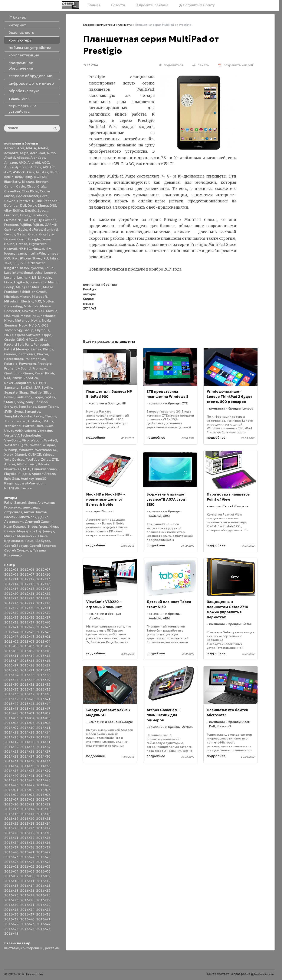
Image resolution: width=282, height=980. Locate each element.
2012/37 (43, 617)
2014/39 (43, 771)
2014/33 (43, 761)
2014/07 (27, 723)
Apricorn (22, 167)
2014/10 (27, 728)
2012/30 (27, 608)
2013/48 (11, 713)
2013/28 (27, 680)
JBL (16, 263)
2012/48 (27, 637)
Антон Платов (35, 512)
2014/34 (11, 766)
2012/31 (43, 608)
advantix (11, 153)
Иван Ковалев (15, 527)
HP (20, 249)
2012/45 (27, 632)
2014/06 (11, 723)
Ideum (9, 253)
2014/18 (43, 737)
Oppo (47, 335)
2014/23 (27, 747)
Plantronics (27, 354)
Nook (23, 325)
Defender (11, 206)
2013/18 (27, 665)
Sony (21, 402)
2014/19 (11, 742)
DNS (53, 206)
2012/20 (11, 594)
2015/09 (43, 799)
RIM (7, 378)
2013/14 (11, 661)
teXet (39, 416)
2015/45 (43, 857)
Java (8, 263)
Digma (43, 206)
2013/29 (43, 680)
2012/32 (11, 613)
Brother (42, 182)
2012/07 (43, 570)
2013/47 (43, 708)
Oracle (9, 340)
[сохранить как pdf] (236, 65)
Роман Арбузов (38, 541)
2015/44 (27, 857)
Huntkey (27, 479)
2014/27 (43, 751)
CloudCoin (30, 191)
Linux (8, 282)
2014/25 (11, 751)
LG (34, 277)
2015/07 (11, 799)
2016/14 (27, 886)
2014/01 (27, 713)
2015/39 (43, 847)
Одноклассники (45, 469)
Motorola (31, 306)
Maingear (23, 287)
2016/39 (11, 919)
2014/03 (11, 718)
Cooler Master (27, 196)
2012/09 (27, 574)
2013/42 (11, 704)
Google (34, 239)
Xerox (9, 455)
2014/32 (27, 761)
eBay (8, 210)
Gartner (10, 230)
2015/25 (11, 828)
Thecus (50, 416)
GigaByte (46, 234)
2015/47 (27, 862)
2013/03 (27, 641)
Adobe (43, 148)
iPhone (25, 258)
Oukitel (40, 340)
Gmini (22, 239)
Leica (39, 273)
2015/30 (43, 833)
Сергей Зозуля (16, 546)
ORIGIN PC (25, 340)
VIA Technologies (28, 435)
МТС (27, 469)
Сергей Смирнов (18, 550)
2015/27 (43, 828)
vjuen (32, 502)
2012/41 (11, 627)
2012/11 (11, 579)
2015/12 (43, 804)
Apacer (37, 474)
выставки (12, 948)
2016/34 (27, 910)
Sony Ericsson (37, 402)
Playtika (10, 474)
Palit (28, 345)
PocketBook (14, 359)
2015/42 (43, 852)
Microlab (11, 297)
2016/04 (11, 871)
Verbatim (45, 431)
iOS (7, 258)
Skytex (50, 397)
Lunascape (38, 282)
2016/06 (43, 871)
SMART (10, 402)
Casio (21, 186)
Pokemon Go (35, 359)
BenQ (19, 177)
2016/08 (27, 876)
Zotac (46, 459)
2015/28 (11, 833)
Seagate (11, 392)
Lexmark (24, 277)
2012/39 (27, 622)
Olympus (42, 330)
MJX (38, 301)
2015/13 (11, 809)
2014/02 (43, 713)
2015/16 (11, 814)
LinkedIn (45, 277)
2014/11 (43, 728)
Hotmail (11, 249)
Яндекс (24, 474)
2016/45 (11, 929)
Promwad (40, 368)
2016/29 (43, 900)
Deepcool (51, 201)
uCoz (49, 426)
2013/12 (27, 656)
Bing (29, 177)
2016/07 (11, 876)
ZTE (55, 459)
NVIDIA (34, 325)
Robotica (31, 378)
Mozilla (52, 311)
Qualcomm (13, 373)
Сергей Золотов (42, 546)
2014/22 (11, 747)
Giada (33, 234)
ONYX (9, 335)
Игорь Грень (38, 527)
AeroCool (37, 153)
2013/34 (27, 689)
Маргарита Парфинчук (36, 531)
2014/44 (27, 780)
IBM (49, 249)
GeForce (36, 230)
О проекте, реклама (152, 5)
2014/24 (43, 747)
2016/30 (11, 905)
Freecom (11, 225)
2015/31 (11, 838)
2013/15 (27, 661)
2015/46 (11, 862)
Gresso (22, 244)
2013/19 (43, 665)
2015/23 (27, 823)
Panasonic (42, 345)
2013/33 (11, 689)
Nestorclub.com (264, 974)
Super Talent (48, 407)
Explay (25, 215)
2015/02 (27, 790)
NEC (36, 316)
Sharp (24, 392)
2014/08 (43, 723)
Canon (9, 186)
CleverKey (12, 191)
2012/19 (43, 589)
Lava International (19, 273)
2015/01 (11, 790)
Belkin (9, 177)
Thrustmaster (15, 421)
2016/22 (43, 890)
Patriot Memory (17, 349)
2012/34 (43, 613)
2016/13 (11, 886)
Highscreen (38, 244)
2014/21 (43, 742)
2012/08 (11, 574)
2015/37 (11, 847)
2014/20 (27, 742)
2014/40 (11, 776)
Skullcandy (24, 397)
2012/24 (27, 598)
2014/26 (27, 751)
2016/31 (27, 905)
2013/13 (43, 656)
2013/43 (27, 704)
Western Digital (16, 445)
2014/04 (27, 718)
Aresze (50, 474)
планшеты (125, 25)
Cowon (10, 201)
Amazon (11, 163)
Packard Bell (14, 345)
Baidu (54, 172)
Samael (20, 502)
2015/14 (27, 809)
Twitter (28, 426)
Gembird (51, 230)
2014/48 (43, 785)
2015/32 (27, 838)
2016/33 (11, 910)
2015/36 (43, 843)
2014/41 (27, 776)
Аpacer (10, 464)
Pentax (36, 349)
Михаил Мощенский (20, 536)
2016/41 (43, 919)
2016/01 (11, 866)
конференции (32, 948)
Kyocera (37, 268)
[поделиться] (171, 65)
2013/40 (27, 699)
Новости (118, 5)
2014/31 (11, 761)
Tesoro (27, 488)
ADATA (31, 148)
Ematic (30, 210)
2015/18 (43, 814)
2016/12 (43, 881)
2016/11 (27, 881)
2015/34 (11, 843)
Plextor (43, 354)
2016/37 (27, 914)
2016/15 (43, 886)
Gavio (23, 230)
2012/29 (11, 608)
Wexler (35, 445)
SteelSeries (27, 407)
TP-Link (47, 421)
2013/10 (43, 651)
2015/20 (27, 819)
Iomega (53, 253)
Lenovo (50, 273)
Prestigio (45, 364)
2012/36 (27, 617)
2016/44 (43, 924)
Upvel (9, 431)
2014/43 (11, 780)
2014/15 (11, 737)
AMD (22, 163)
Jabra (54, 258)
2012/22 (43, 594)
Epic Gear (12, 479)
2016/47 (43, 929)
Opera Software (28, 335)
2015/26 (27, 828)
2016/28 (27, 900)
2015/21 (43, 819)
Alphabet (38, 158)
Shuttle (36, 392)
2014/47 (27, 785)
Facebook (39, 215)
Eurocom (11, 215)
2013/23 (43, 670)
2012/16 (43, 584)
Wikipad (49, 445)
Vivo (25, 440)
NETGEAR (12, 488)
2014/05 (43, 718)
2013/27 (11, 680)
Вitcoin (43, 464)
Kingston (11, 268)
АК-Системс (27, 464)
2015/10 (11, 804)
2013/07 (43, 646)
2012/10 (43, 574)
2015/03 (43, 790)
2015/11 (27, 804)
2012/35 (11, 617)
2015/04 (11, 795)
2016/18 (11, 890)
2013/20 (11, 670)
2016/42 (11, 924)
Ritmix (17, 378)
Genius (10, 234)
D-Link (37, 201)
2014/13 (27, 732)
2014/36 (43, 766)
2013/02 (11, 641)
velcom (30, 431)
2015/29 (27, 833)
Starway (11, 407)
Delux (32, 206)
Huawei (38, 249)
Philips (48, 349)
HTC (27, 249)
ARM (8, 172)
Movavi (27, 311)
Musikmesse (21, 316)
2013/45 (11, 708)
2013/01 (43, 637)
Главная (94, 5)
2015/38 (27, 847)
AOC (45, 163)
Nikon (9, 320)
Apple (9, 167)
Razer (39, 373)
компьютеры (106, 25)
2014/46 (11, 785)
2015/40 (11, 852)
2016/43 (27, 924)
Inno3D (41, 479)
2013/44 (43, 704)
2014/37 (11, 771)
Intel (31, 253)
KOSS (24, 268)
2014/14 (43, 732)
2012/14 (11, 584)
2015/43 (11, 857)
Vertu (9, 435)
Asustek (42, 172)
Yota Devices (14, 459)
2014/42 (43, 776)
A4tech (10, 148)
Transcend (12, 426)
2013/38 (43, 694)
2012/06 (27, 570)
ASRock (19, 172)
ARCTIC (49, 167)
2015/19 (11, 819)
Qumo (28, 373)
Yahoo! (48, 455)
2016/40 (27, 919)
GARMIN (51, 225)
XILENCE (34, 455)
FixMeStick (13, 220)
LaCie (49, 268)
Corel (44, 196)
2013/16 (43, 661)
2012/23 (11, 598)
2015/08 (27, 799)
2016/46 (27, 929)
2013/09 (27, 651)
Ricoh (50, 373)
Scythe (47, 388)
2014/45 (43, 780)
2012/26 (11, 603)
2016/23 (11, 895)
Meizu (37, 287)
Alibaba (23, 158)
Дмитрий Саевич (39, 522)
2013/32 (43, 684)
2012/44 (11, 632)
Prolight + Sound (17, 368)
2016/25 (43, 895)
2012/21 (27, 594)
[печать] (201, 65)
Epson (42, 210)
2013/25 (27, 675)
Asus (30, 172)
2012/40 (43, 622)
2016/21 (27, 890)
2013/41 (43, 699)
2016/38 (43, 914)
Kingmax (11, 483)
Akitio (51, 153)
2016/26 (11, 900)
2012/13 (43, 579)
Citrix (42, 186)
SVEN (8, 412)
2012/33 (27, 613)
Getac (22, 234)
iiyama (21, 253)
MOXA (40, 311)
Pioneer (10, 354)
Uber (39, 426)
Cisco (31, 186)
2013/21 (27, 670)
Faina (8, 502)
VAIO (19, 431)
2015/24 (43, 823)
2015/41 (27, 852)
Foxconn (50, 220)
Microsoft (40, 297)
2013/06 (27, 646)
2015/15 (43, 809)
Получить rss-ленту (197, 5)
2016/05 (27, 871)
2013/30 (11, 684)
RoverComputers (18, 383)
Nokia (36, 320)
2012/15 (27, 584)
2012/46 (43, 632)
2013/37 (27, 694)
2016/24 (27, 895)
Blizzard (28, 182)
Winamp (11, 450)
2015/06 (43, 795)
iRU (45, 258)
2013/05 (11, 646)
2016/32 (43, 905)
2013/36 (11, 694)
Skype (38, 397)
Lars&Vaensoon (32, 483)
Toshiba (34, 421)
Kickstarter (36, 263)
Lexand (10, 277)
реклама (52, 948)
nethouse (48, 316)
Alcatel (10, 158)
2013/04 (43, 641)
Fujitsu (38, 225)
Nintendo (22, 320)
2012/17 (11, 589)
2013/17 (11, 665)
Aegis (24, 153)
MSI (7, 316)
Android (34, 163)
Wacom (36, 440)
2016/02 (27, 866)
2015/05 (27, 795)
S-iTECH (39, 383)
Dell (23, 206)
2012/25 (43, 598)
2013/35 (43, 689)
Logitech (21, 282)
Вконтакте (13, 469)
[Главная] (71, 5)
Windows (26, 450)
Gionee (10, 239)
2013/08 (11, 651)
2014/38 (27, 771)
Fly (40, 220)
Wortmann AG (46, 450)
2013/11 (11, 656)
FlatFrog (29, 220)
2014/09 (11, 728)
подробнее (96, 438)
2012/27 (27, 603)
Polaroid (11, 364)
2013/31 (27, 684)
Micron (25, 297)
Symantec (32, 412)
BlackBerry (12, 182)
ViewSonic (12, 440)
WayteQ (51, 440)
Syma (19, 412)
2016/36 (11, 914)
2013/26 (43, 675)
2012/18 (27, 589)
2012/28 (43, 603)
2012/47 (11, 637)
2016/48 (11, 933)
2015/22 (11, 823)
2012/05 (11, 570)
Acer (21, 148)
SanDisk (27, 388)
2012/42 (27, 627)
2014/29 (27, 756)
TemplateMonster (18, 416)
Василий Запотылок (20, 517)
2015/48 (43, 862)
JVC (23, 263)
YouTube (33, 459)
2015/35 (27, 843)
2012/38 (11, 622)
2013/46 (27, 708)
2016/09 (43, 876)
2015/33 (43, 838)
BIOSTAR (41, 177)
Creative (24, 201)
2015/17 (27, 814)
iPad (15, 258)
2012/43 (43, 627)
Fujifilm (25, 225)
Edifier (18, 210)
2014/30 (43, 756)
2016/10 (11, 881)
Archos (36, 167)
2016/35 (43, 910)
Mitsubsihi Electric (19, 301)
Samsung (12, 388)
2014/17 (27, 737)
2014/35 (27, 766)
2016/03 (43, 866)
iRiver (37, 258)
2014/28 (11, 756)
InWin (41, 253)
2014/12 (11, 732)
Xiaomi (21, 455)
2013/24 (11, 675)
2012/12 (27, 579)
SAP (37, 388)
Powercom (27, 364)
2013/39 (11, 699)
